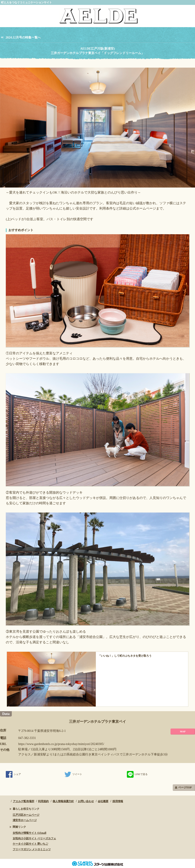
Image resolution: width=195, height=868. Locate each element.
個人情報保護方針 (63, 801)
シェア (13, 774)
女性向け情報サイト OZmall (29, 833)
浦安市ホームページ (25, 820)
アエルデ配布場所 (24, 801)
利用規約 (43, 801)
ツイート (73, 774)
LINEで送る (137, 774)
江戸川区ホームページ (26, 815)
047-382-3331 (27, 738)
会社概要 (103, 801)
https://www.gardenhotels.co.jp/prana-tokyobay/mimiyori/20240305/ (61, 744)
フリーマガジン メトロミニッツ (32, 849)
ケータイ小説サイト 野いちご (30, 844)
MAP (183, 731)
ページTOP (185, 787)
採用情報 (118, 801)
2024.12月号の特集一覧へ (23, 37)
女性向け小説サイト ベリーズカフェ (34, 838)
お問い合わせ (86, 801)
